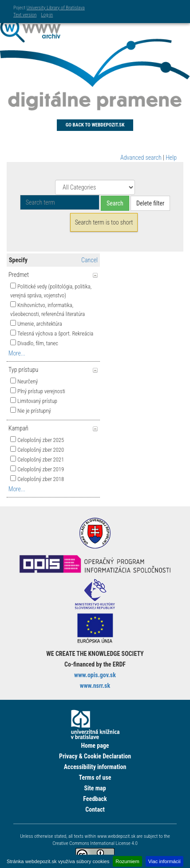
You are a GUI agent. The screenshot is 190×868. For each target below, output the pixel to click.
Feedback (95, 799)
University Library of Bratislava (56, 8)
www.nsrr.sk (95, 686)
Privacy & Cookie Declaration (95, 756)
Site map (95, 788)
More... (17, 353)
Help (171, 158)
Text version (25, 15)
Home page (95, 746)
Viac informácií (164, 861)
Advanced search (141, 158)
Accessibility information (95, 767)
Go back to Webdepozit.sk (95, 125)
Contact (95, 809)
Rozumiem (127, 861)
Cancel (89, 260)
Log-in (47, 15)
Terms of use (95, 777)
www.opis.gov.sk (95, 675)
